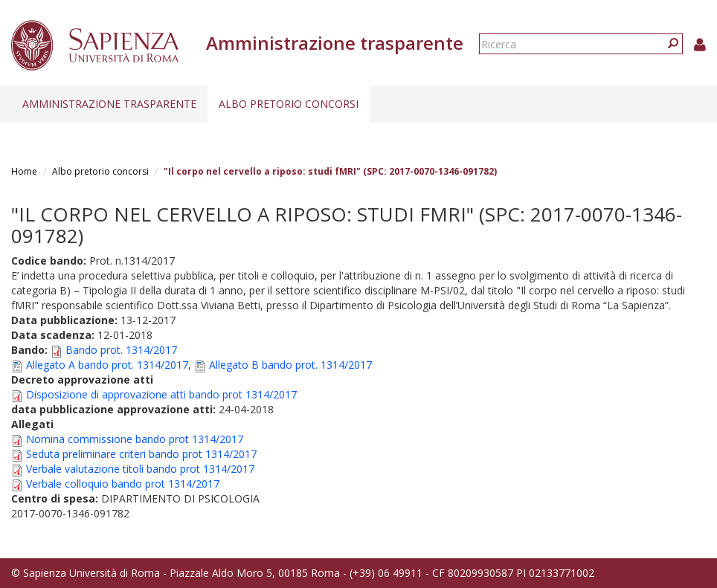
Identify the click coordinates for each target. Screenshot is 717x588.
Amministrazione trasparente (109, 104)
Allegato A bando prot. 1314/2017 (107, 365)
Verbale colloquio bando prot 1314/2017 (123, 484)
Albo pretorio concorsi (289, 104)
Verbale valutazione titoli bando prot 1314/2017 (140, 469)
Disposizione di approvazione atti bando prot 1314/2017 (161, 394)
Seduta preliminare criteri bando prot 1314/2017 (141, 454)
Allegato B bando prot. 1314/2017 (290, 365)
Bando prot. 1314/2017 (121, 350)
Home (24, 171)
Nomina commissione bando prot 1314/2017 (135, 439)
